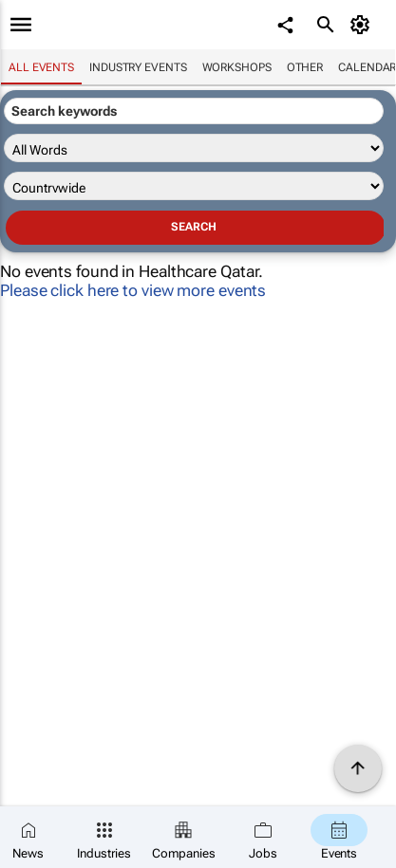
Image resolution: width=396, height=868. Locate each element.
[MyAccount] (363, 25)
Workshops (237, 67)
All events (41, 67)
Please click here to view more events (133, 290)
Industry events (138, 67)
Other (305, 67)
